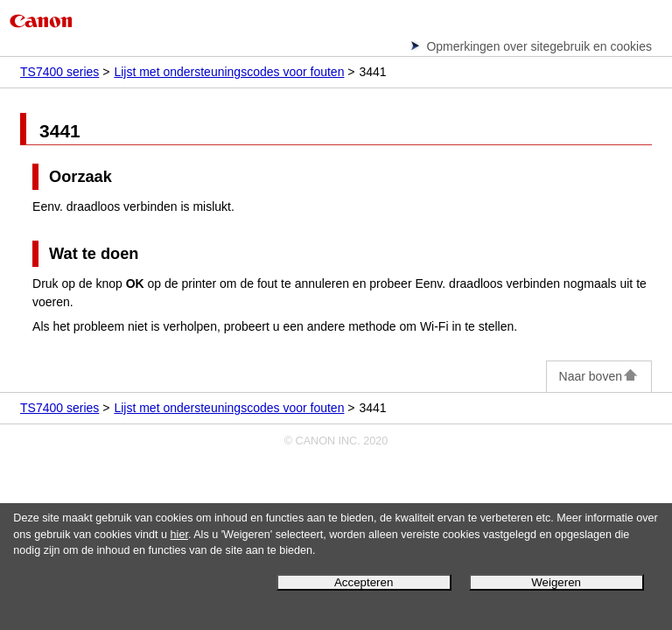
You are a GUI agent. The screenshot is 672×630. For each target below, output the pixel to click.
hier (179, 535)
